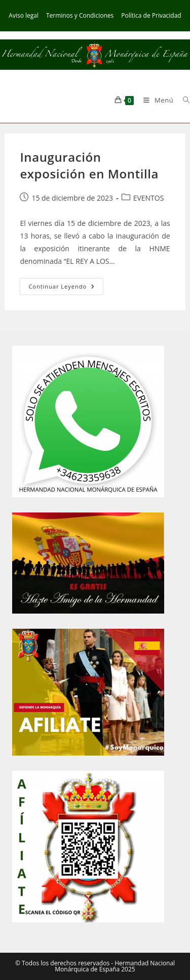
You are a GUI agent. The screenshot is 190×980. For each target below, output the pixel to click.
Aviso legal (24, 15)
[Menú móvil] (156, 100)
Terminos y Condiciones (80, 15)
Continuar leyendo (66, 288)
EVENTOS (149, 198)
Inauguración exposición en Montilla (89, 166)
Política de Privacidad (151, 15)
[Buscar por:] (183, 100)
